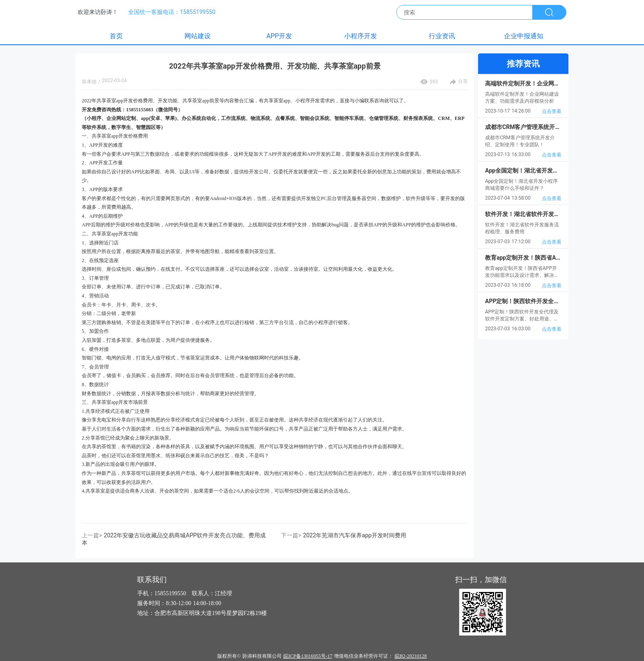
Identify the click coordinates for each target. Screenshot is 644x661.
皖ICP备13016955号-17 (308, 656)
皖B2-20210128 (411, 656)
